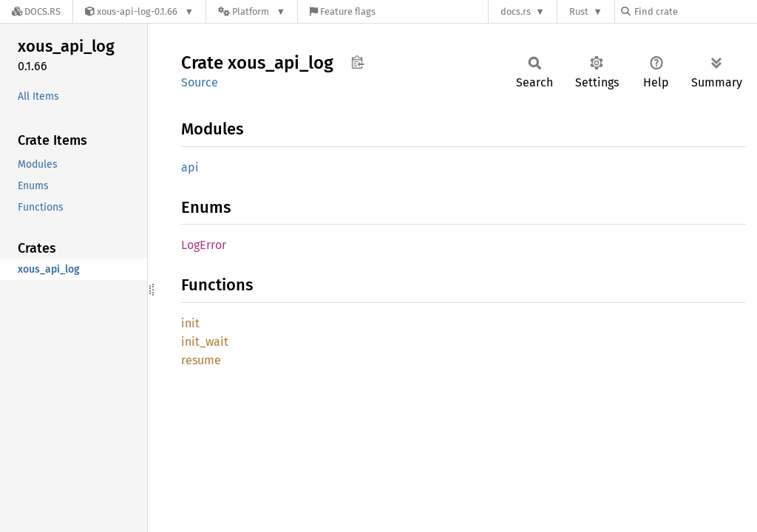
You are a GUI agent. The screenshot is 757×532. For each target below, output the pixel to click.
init (190, 323)
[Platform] (252, 11)
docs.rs (516, 11)
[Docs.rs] (36, 11)
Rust (579, 11)
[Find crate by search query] (695, 11)
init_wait (205, 342)
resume (201, 360)
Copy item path (357, 62)
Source (200, 82)
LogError (204, 245)
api (190, 167)
